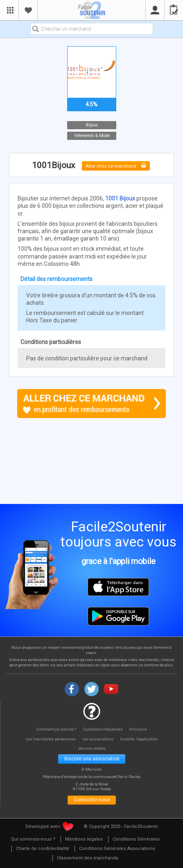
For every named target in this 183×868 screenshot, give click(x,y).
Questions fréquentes (103, 730)
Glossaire (140, 730)
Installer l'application (142, 739)
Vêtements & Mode (91, 136)
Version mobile (92, 748)
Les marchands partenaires (48, 739)
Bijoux (91, 125)
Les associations (98, 739)
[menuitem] (33, 842)
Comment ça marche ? (55, 730)
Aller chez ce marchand (116, 165)
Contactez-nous (92, 802)
